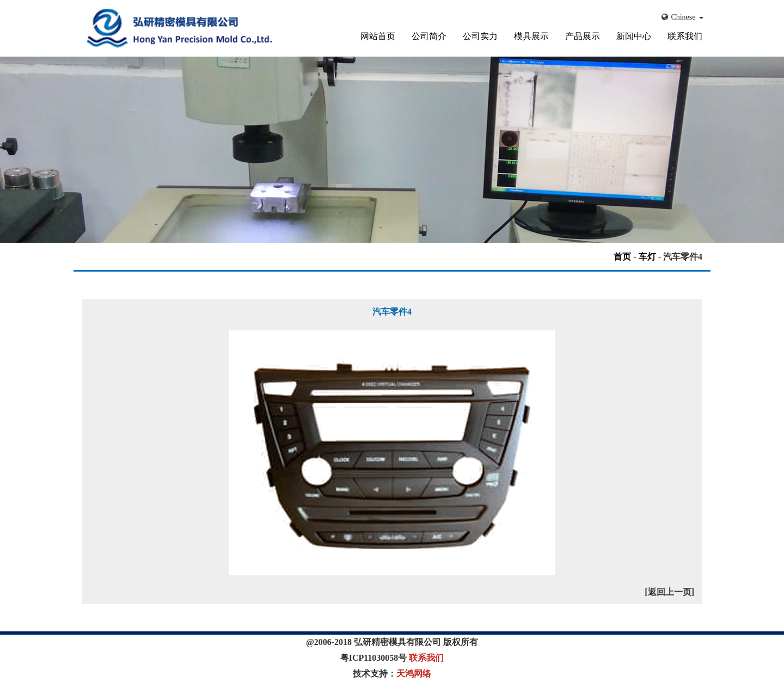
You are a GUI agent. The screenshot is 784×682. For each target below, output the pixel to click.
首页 (622, 257)
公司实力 (480, 36)
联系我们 (685, 36)
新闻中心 (634, 36)
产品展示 (583, 36)
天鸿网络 (414, 674)
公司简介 (429, 36)
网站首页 (378, 36)
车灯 (647, 257)
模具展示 (531, 36)
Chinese (682, 17)
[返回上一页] (669, 592)
